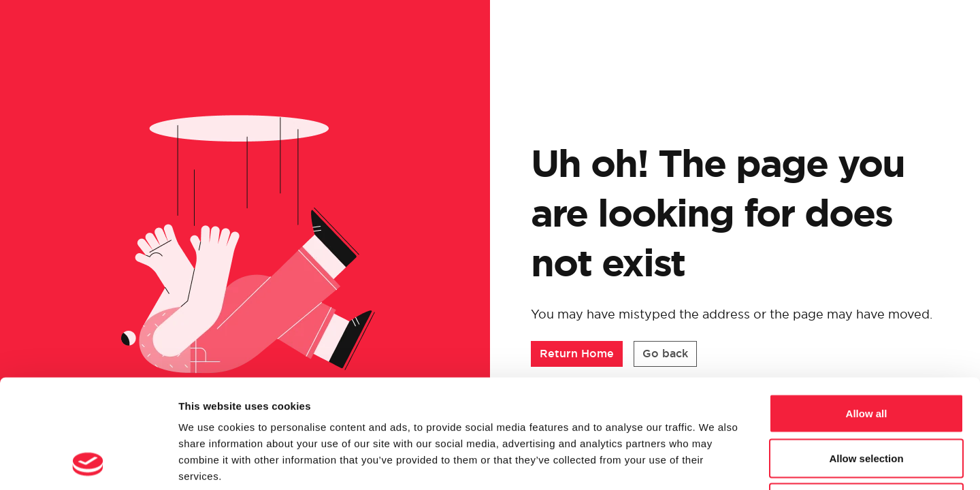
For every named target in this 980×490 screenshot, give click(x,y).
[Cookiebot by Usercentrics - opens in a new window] (88, 463)
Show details (714, 463)
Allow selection (866, 356)
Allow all (867, 311)
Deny (867, 401)
